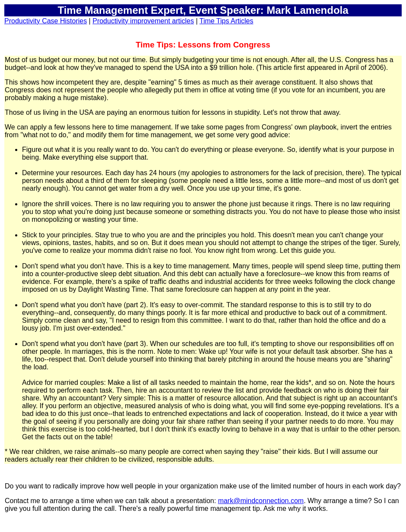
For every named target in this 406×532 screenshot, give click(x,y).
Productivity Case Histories (46, 21)
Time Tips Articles (227, 21)
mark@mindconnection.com (261, 501)
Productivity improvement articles (143, 21)
